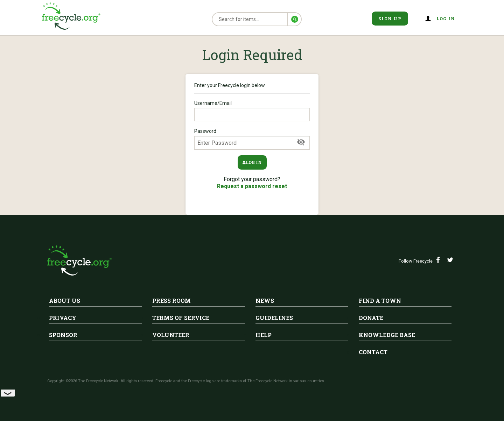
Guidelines (274, 318)
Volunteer (171, 335)
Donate (371, 318)
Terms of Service (181, 318)
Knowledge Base (387, 335)
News (265, 301)
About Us (65, 301)
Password (252, 139)
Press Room (171, 301)
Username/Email (252, 111)
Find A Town (380, 301)
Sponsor (63, 335)
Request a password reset (252, 186)
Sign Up (390, 19)
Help (264, 335)
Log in (446, 19)
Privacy (63, 318)
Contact (373, 352)
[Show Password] (301, 142)
